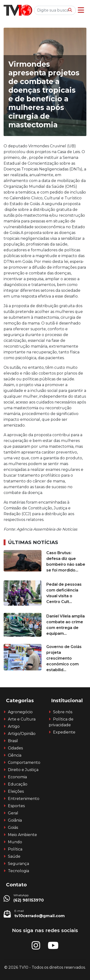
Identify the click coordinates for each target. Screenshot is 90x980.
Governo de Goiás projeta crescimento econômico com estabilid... (64, 658)
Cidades (15, 748)
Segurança (18, 864)
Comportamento (24, 763)
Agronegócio (20, 712)
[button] (81, 10)
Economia (17, 777)
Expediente (64, 732)
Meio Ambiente (22, 835)
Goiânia (15, 820)
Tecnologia (18, 871)
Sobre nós (63, 712)
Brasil (13, 741)
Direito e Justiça (23, 770)
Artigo (14, 726)
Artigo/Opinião (22, 734)
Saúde (14, 856)
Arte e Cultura (22, 719)
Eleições (16, 791)
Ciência (15, 755)
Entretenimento (24, 799)
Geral (13, 813)
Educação (18, 784)
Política (15, 849)
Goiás (13, 827)
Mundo (15, 842)
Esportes (16, 806)
